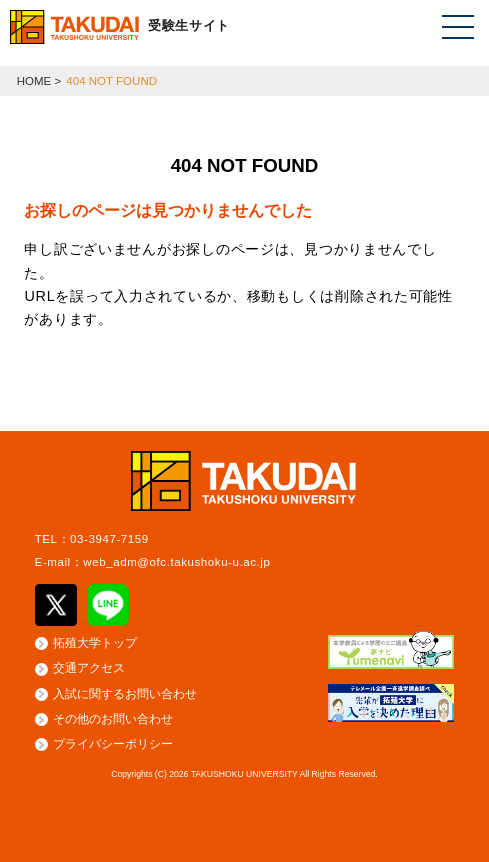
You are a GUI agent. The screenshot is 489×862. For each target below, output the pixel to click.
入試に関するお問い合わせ (125, 694)
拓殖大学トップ (95, 643)
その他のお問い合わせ (113, 719)
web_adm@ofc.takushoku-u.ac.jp (176, 562)
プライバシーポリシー (113, 744)
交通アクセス (89, 668)
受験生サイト (189, 25)
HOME (34, 81)
